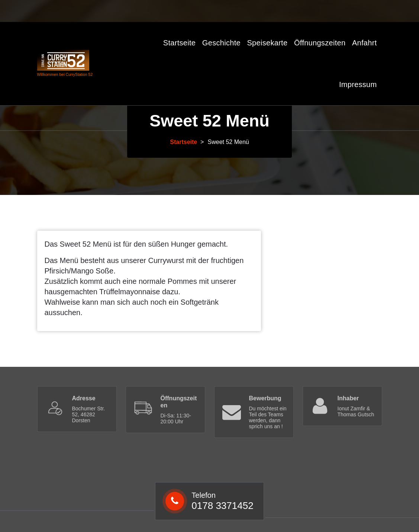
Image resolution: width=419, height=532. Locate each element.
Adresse (84, 398)
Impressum (358, 84)
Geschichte (221, 43)
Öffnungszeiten (320, 43)
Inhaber (348, 398)
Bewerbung (265, 398)
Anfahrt (365, 43)
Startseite (179, 43)
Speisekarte (267, 43)
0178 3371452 (169, 10)
